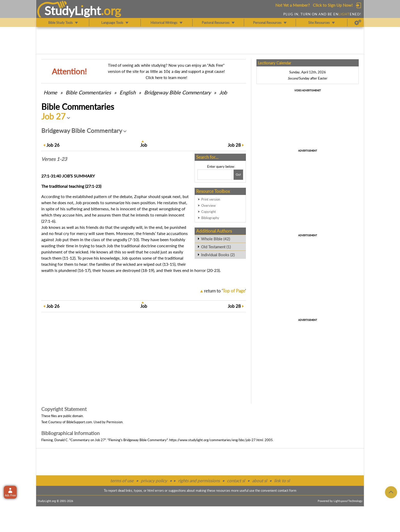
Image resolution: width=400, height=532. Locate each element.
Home (50, 92)
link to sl (282, 481)
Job (223, 92)
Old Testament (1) (216, 247)
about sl (259, 481)
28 (234, 145)
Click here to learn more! (166, 77)
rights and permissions (199, 481)
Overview (208, 205)
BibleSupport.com (79, 422)
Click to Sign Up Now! (333, 5)
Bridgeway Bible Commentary (177, 92)
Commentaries (88, 92)
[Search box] (215, 175)
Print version (211, 199)
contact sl (236, 481)
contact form (287, 490)
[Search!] (238, 175)
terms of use (122, 481)
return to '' (225, 291)
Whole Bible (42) (216, 239)
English (128, 92)
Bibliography (210, 218)
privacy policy (154, 481)
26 (53, 145)
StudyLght (73, 11)
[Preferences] (358, 23)
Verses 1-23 (54, 159)
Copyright (209, 212)
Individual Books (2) (218, 255)
